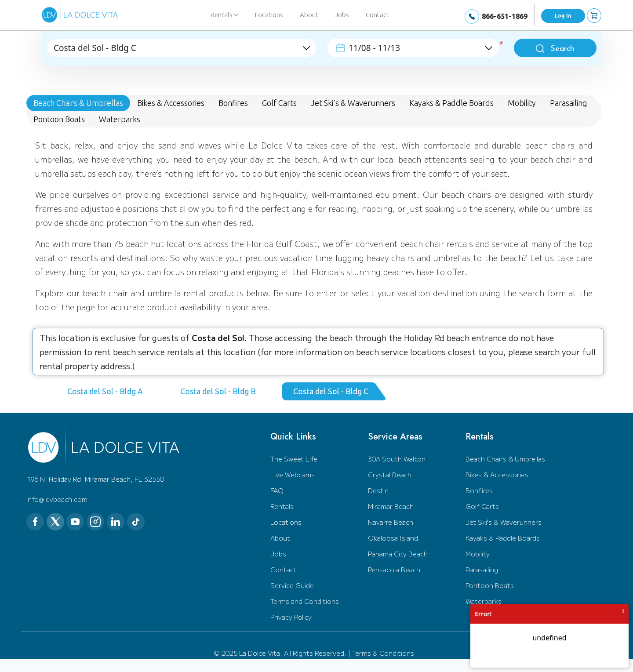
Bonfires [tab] (233, 103)
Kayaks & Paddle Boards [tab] (451, 103)
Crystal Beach (390, 474)
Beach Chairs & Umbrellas (505, 459)
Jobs (342, 15)
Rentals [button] (224, 15)
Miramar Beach (391, 506)
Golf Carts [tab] (279, 103)
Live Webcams (293, 474)
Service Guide (292, 585)
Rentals (282, 506)
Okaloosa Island (393, 538)
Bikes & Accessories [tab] (171, 103)
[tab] (108, 391)
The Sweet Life (294, 459)
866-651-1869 (505, 16)
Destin (378, 490)
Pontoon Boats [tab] (59, 119)
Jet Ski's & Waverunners (504, 522)
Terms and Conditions (305, 601)
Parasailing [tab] (569, 103)
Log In (563, 16)
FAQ (277, 490)
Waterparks (484, 601)
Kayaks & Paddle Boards (503, 538)
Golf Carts (482, 506)
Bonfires (479, 490)
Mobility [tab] (522, 103)
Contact (377, 15)
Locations (269, 15)
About (309, 15)
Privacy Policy (291, 617)
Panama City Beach (398, 554)
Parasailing (482, 569)
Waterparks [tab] (120, 119)
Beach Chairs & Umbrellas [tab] (78, 103)
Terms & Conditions (383, 653)
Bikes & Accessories (497, 474)
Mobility (478, 554)
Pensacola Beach (394, 569)
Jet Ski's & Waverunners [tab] (353, 103)
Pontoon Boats (490, 585)
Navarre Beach (391, 522)
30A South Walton (397, 459)
